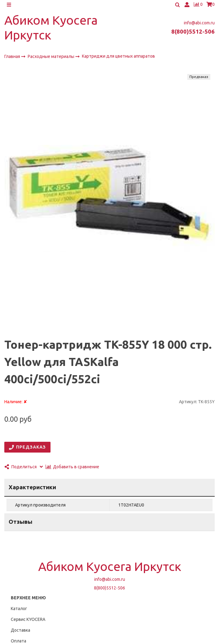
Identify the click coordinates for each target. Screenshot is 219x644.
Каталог (19, 611)
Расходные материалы (51, 59)
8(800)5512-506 (193, 34)
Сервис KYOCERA (28, 621)
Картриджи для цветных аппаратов (118, 58)
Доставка (20, 632)
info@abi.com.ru (199, 25)
